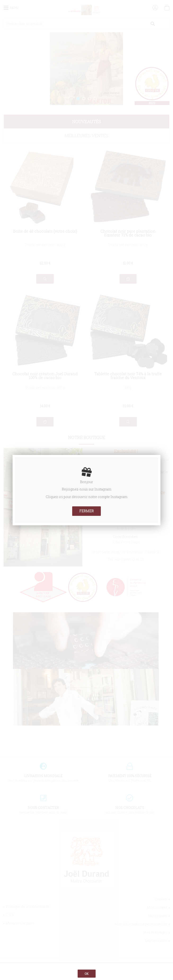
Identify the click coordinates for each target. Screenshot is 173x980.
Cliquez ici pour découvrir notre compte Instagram (86, 497)
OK (87, 974)
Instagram (103, 489)
